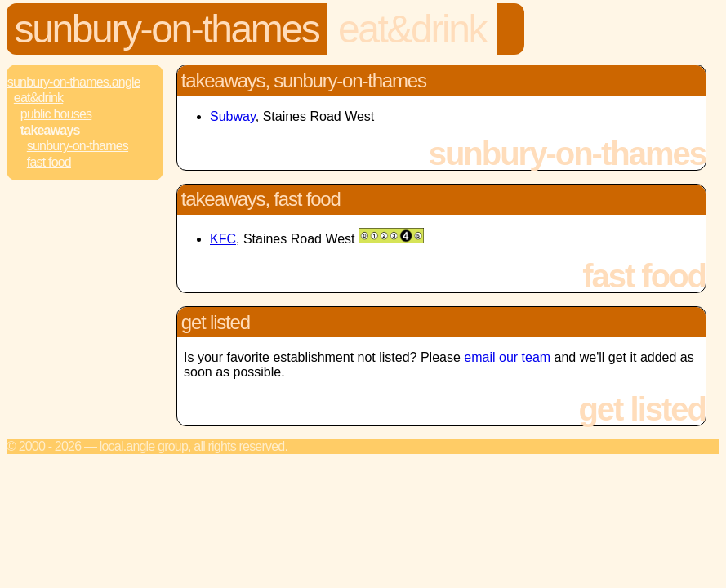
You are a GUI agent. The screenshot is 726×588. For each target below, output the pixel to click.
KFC (223, 239)
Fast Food (49, 162)
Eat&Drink (412, 29)
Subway (233, 116)
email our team (507, 357)
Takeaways (50, 130)
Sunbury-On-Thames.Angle (74, 82)
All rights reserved (239, 446)
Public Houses (56, 114)
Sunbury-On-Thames (167, 29)
